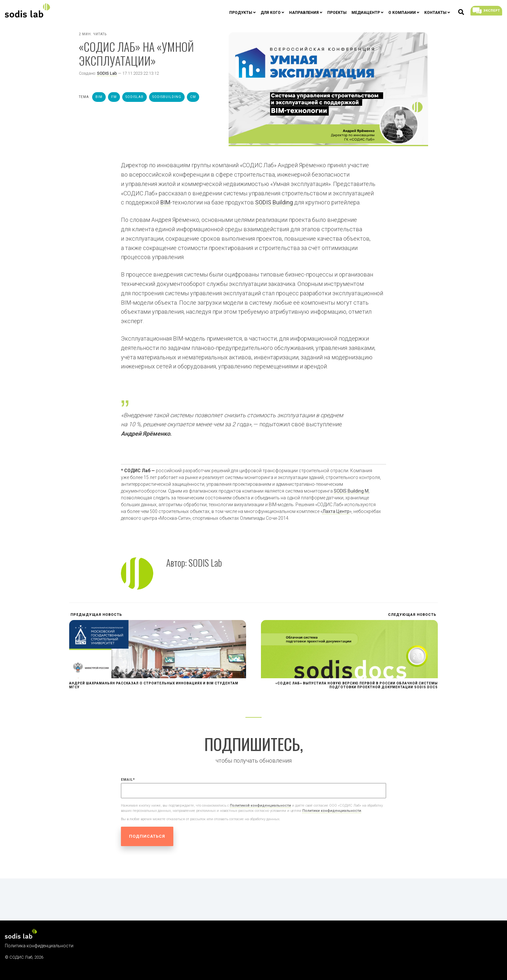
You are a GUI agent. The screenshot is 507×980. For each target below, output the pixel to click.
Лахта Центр (336, 511)
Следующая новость (413, 615)
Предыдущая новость (96, 615)
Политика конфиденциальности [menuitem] (39, 946)
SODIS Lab (107, 73)
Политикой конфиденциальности (260, 806)
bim (99, 97)
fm (114, 97)
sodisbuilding (167, 97)
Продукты (241, 13)
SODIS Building (274, 202)
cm (193, 97)
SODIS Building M (351, 491)
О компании (402, 13)
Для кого (271, 13)
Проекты (337, 13)
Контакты (435, 13)
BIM (165, 202)
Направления (304, 13)
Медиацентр (366, 13)
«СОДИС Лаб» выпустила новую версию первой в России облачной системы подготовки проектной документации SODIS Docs (357, 685)
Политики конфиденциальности (332, 811)
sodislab (135, 97)
